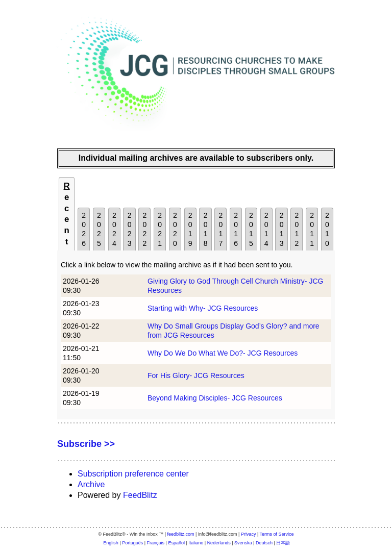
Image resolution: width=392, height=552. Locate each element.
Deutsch (264, 543)
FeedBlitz (140, 495)
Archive (91, 484)
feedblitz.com (181, 534)
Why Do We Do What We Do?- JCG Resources (223, 353)
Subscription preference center (133, 474)
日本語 (283, 543)
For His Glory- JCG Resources (196, 375)
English (111, 543)
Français (156, 543)
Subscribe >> (86, 444)
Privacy (249, 534)
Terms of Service (277, 534)
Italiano (196, 543)
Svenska (243, 543)
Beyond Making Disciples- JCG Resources (215, 398)
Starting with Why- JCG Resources (203, 308)
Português (132, 543)
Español (176, 543)
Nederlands (219, 543)
